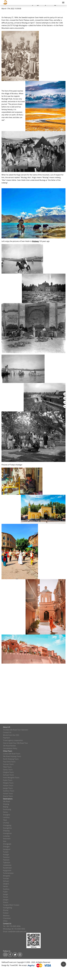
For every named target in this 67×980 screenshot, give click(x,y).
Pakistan (6, 860)
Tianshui (6, 857)
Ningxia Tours (8, 783)
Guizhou (6, 889)
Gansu (5, 812)
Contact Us (7, 732)
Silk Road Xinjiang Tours (12, 756)
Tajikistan (7, 862)
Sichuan (6, 881)
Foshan (6, 913)
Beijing (6, 807)
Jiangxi (5, 894)
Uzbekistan (7, 865)
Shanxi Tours (8, 796)
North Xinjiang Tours (11, 759)
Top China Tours (9, 762)
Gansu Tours (8, 770)
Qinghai (6, 884)
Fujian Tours (8, 780)
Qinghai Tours (8, 772)
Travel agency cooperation (13, 740)
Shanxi (6, 902)
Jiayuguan (7, 849)
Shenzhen (7, 839)
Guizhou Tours (9, 791)
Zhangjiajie (7, 844)
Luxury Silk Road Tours (12, 754)
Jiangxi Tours (8, 788)
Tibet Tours (7, 767)
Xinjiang (6, 804)
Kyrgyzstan (7, 870)
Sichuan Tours (8, 775)
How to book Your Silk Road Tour (15, 743)
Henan (6, 886)
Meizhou (6, 916)
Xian (5, 841)
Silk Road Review (9, 746)
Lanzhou (6, 817)
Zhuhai (6, 910)
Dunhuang (7, 809)
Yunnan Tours (8, 764)
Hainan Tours (8, 786)
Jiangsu (6, 900)
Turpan (6, 852)
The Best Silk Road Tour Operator (16, 730)
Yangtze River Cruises (11, 905)
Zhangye (6, 847)
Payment (6, 738)
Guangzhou (7, 828)
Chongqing (7, 825)
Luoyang (6, 836)
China (5, 921)
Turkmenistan (8, 873)
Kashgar (6, 855)
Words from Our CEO (11, 735)
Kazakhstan (7, 868)
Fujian (5, 892)
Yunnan (6, 878)
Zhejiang (6, 831)
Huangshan (7, 833)
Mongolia (7, 876)
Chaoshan (7, 918)
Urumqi (6, 823)
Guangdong (7, 908)
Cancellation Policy (10, 748)
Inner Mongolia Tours (11, 778)
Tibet (5, 820)
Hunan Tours (8, 793)
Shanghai (7, 815)
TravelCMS (14, 965)
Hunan (6, 897)
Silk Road (6, 801)
